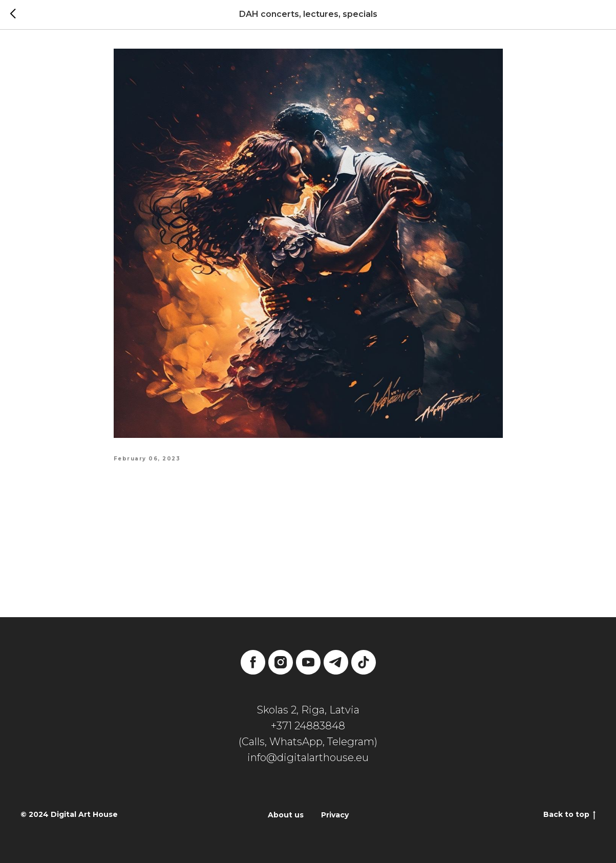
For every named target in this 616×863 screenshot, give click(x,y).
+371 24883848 (308, 726)
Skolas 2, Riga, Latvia (308, 710)
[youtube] (308, 662)
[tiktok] (364, 662)
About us (286, 815)
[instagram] (281, 662)
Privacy (335, 815)
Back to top (569, 815)
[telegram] (336, 662)
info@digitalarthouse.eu (308, 757)
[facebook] (253, 662)
